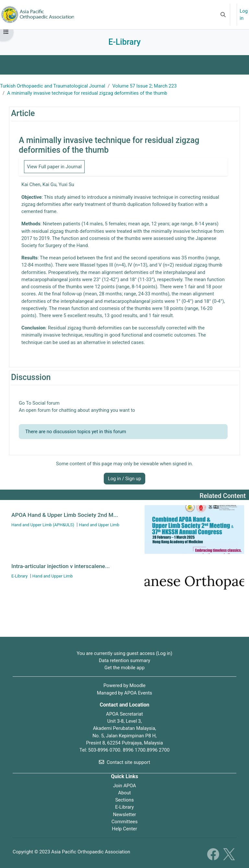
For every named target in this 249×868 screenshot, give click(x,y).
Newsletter (124, 814)
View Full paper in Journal (54, 167)
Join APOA (125, 786)
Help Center (124, 829)
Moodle (137, 685)
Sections (124, 800)
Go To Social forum (39, 403)
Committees (125, 822)
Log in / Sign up (125, 479)
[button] (223, 15)
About (124, 793)
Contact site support (124, 762)
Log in (244, 15)
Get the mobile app (124, 668)
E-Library (124, 807)
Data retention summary (125, 660)
